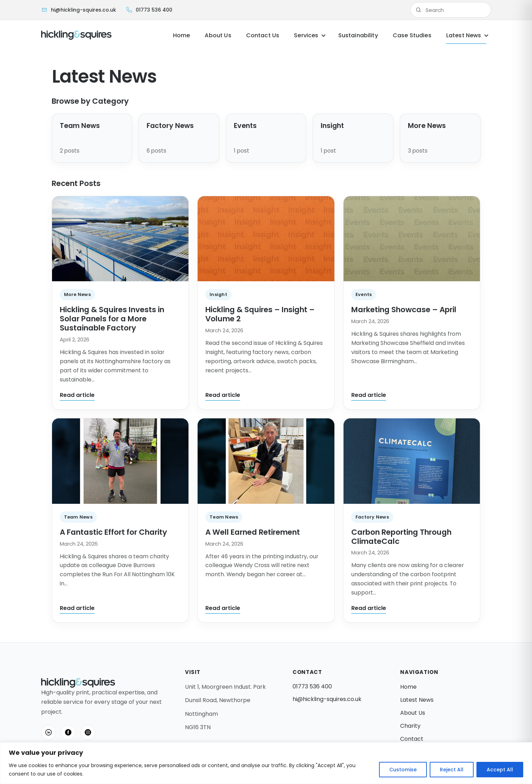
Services (306, 35)
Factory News (372, 517)
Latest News (464, 35)
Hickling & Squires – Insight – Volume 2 (260, 314)
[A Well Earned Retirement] (266, 461)
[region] (266, 763)
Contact (412, 739)
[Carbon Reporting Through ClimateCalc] (412, 461)
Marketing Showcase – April (404, 310)
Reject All (452, 770)
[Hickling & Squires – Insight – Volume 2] (266, 239)
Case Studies (412, 35)
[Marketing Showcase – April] (412, 239)
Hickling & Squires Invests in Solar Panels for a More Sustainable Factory (112, 319)
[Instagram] (88, 732)
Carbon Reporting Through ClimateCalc (401, 537)
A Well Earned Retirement (253, 532)
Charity (410, 726)
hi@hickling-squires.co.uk (327, 699)
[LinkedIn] (49, 732)
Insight (218, 294)
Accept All (500, 770)
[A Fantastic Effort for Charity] (120, 461)
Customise (403, 770)
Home (182, 35)
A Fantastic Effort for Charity (113, 532)
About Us (218, 35)
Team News (78, 517)
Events (364, 294)
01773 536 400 (312, 686)
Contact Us (263, 35)
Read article (77, 395)
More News (77, 294)
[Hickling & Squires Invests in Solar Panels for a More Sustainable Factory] (120, 239)
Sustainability (358, 35)
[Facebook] (68, 732)
